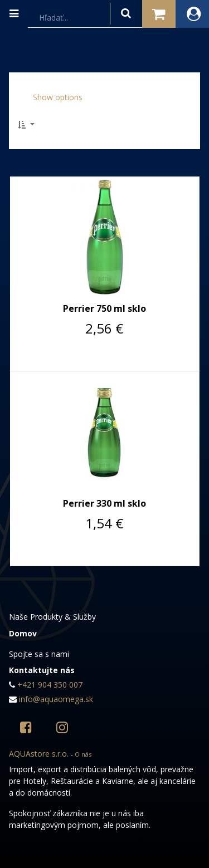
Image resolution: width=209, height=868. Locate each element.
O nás (83, 754)
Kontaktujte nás (42, 670)
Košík (159, 11)
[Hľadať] (126, 14)
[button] (30, 124)
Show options (58, 97)
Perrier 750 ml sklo (104, 308)
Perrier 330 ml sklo (104, 503)
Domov (23, 633)
